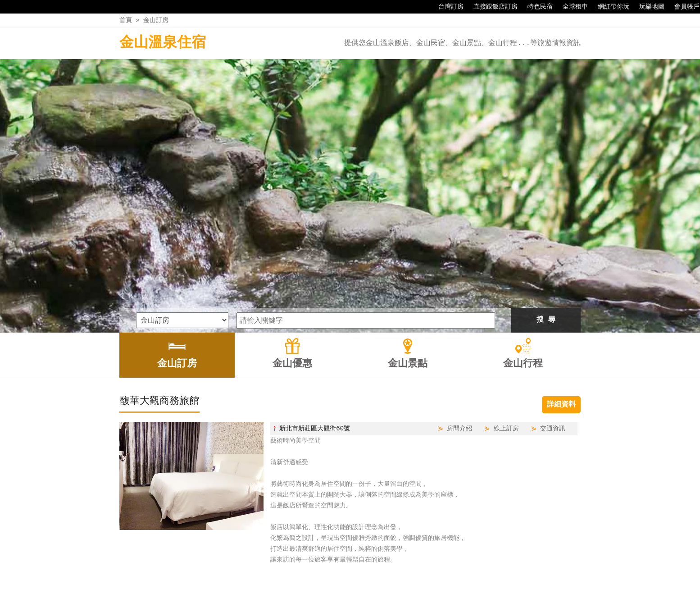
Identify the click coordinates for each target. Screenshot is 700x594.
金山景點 (367, 568)
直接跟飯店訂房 (491, 7)
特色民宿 (536, 7)
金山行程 (405, 568)
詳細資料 (561, 277)
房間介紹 (459, 301)
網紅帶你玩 (609, 7)
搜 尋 (546, 192)
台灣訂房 (446, 7)
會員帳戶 (682, 7)
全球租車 (571, 7)
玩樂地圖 (647, 7)
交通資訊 (553, 301)
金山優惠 (329, 568)
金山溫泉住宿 (163, 43)
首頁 (126, 20)
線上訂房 (506, 301)
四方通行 (349, 587)
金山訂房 (156, 20)
